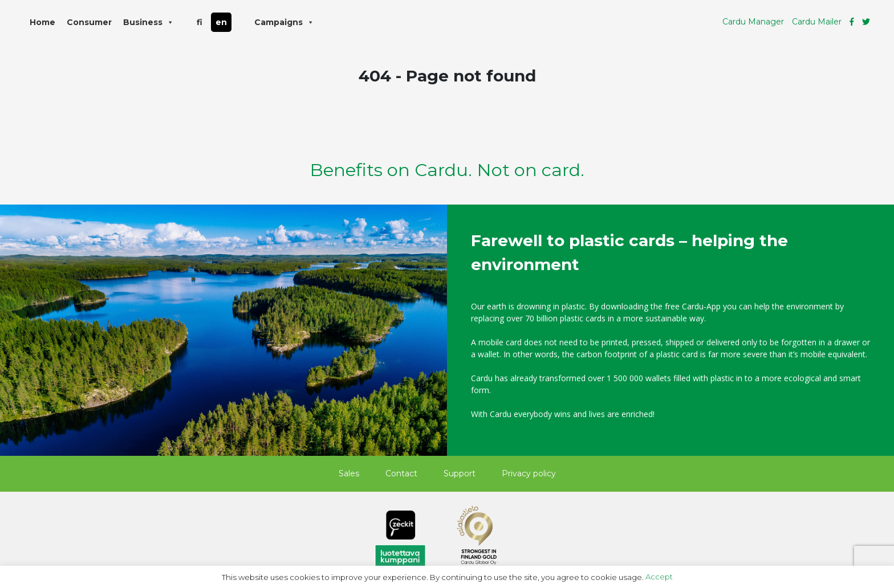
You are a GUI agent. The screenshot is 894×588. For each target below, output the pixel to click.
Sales (349, 473)
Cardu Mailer (817, 22)
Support (460, 473)
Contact (401, 473)
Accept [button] (659, 577)
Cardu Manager (753, 22)
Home (42, 22)
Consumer (89, 22)
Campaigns (284, 22)
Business (149, 22)
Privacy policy (529, 473)
